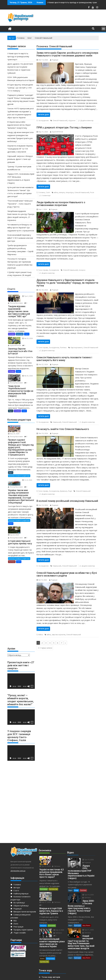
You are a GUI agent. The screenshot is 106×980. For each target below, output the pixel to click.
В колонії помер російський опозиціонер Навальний (67, 501)
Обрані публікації (20, 896)
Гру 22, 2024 (26, 522)
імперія (62, 192)
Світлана (57, 851)
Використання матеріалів (23, 902)
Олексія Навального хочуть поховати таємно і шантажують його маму (64, 359)
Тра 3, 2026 (26, 296)
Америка (43, 904)
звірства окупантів (59, 635)
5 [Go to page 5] (54, 643)
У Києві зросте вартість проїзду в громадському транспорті (18, 56)
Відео (11, 409)
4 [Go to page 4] (50, 643)
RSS (14, 911)
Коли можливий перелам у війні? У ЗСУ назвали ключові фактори (20, 238)
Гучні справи (43, 270)
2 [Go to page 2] (42, 643)
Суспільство (53, 874)
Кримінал (64, 491)
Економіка (44, 874)
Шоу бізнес (86, 911)
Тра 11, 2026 (87, 915)
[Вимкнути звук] (29, 677)
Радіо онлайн (18, 923)
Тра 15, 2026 (58, 848)
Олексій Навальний (60, 121)
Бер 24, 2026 (27, 425)
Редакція (54, 60)
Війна (41, 635)
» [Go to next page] (65, 643)
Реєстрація (17, 917)
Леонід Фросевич (15, 302)
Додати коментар (87, 121)
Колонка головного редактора (19, 470)
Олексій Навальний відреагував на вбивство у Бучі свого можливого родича (67, 574)
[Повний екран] (32, 677)
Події (70, 491)
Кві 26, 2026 (26, 374)
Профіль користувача (22, 920)
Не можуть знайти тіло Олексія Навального (63, 429)
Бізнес (42, 937)
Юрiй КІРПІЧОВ (57, 132)
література (70, 192)
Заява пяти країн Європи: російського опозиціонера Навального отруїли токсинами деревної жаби (67, 54)
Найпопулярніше (20, 884)
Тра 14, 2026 (87, 883)
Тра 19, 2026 (87, 850)
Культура (20, 333)
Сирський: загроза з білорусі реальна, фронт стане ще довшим (20, 159)
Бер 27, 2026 (58, 878)
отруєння (72, 121)
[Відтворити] (11, 677)
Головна (16, 875)
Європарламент (77, 348)
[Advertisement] (26, 595)
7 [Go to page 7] (62, 643)
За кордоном (44, 121)
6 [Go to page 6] (58, 643)
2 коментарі (46, 195)
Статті (48, 192)
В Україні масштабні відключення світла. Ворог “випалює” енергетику (19, 125)
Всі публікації (18, 893)
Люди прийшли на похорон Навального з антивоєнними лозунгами (61, 204)
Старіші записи (46, 648)
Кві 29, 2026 (26, 338)
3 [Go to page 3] (46, 643)
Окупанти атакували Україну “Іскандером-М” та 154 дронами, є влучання (20, 149)
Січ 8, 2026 (26, 475)
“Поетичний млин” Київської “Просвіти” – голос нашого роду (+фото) (20, 204)
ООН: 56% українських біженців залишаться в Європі (75, 2)
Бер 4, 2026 (58, 908)
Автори (15, 878)
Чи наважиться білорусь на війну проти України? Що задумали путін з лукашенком (21, 228)
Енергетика (50, 937)
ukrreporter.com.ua (18, 861)
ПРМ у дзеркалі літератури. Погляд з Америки (64, 127)
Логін (14, 914)
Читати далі (43, 115)
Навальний (57, 422)
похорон (82, 270)
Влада (76, 878)
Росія (92, 192)
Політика (63, 348)
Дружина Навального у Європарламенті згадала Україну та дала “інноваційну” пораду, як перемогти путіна (67, 283)
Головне (42, 192)
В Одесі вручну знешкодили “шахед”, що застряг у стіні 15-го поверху (20, 88)
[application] (21, 671)
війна (56, 192)
